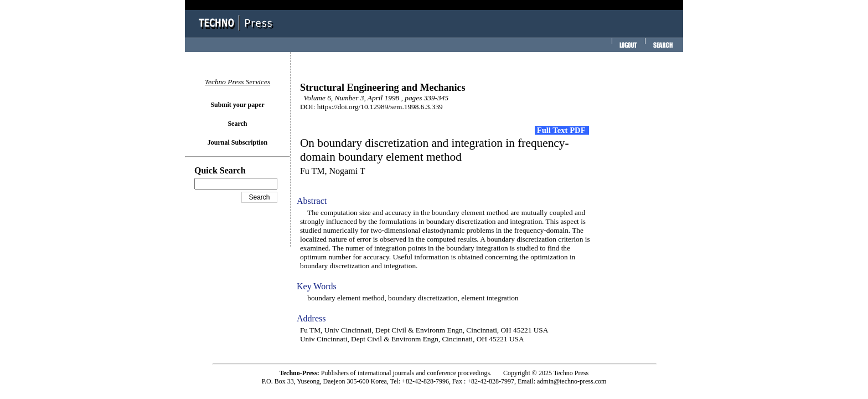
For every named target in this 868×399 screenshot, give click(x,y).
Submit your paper (237, 105)
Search (237, 124)
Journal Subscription (237, 142)
